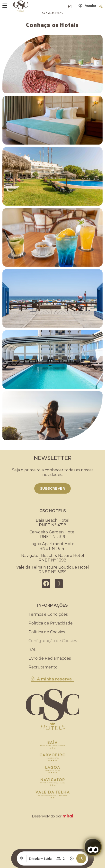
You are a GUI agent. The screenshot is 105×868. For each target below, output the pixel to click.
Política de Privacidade (51, 623)
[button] (81, 858)
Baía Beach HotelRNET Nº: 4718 (53, 523)
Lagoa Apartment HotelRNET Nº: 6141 (52, 546)
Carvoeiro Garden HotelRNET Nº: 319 (52, 534)
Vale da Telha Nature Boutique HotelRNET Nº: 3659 (53, 570)
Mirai (68, 816)
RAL (32, 650)
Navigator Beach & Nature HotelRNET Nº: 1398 (53, 558)
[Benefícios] (101, 6)
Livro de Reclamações (50, 658)
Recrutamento (43, 667)
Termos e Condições (48, 614)
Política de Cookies (47, 632)
